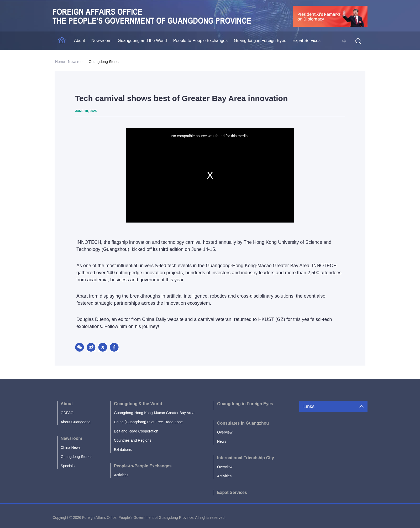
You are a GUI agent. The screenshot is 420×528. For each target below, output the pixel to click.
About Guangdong (76, 422)
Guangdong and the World (142, 41)
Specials (68, 466)
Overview (225, 432)
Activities (121, 475)
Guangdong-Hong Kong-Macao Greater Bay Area (154, 413)
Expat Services (306, 41)
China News (70, 447)
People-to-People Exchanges (200, 41)
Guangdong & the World (138, 404)
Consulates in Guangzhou (243, 423)
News (222, 441)
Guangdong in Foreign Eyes (260, 41)
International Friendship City (246, 458)
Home (60, 62)
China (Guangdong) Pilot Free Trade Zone (148, 422)
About (80, 41)
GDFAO (67, 413)
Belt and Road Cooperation (136, 431)
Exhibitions (123, 450)
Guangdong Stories (105, 62)
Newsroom (101, 41)
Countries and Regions (133, 440)
